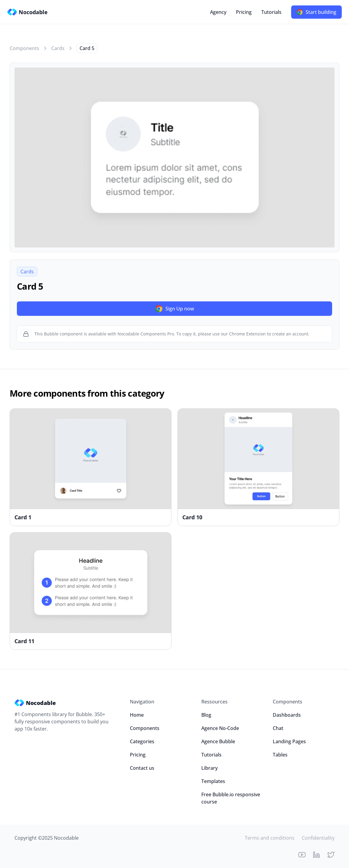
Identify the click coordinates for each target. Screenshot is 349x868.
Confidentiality (318, 838)
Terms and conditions (270, 838)
